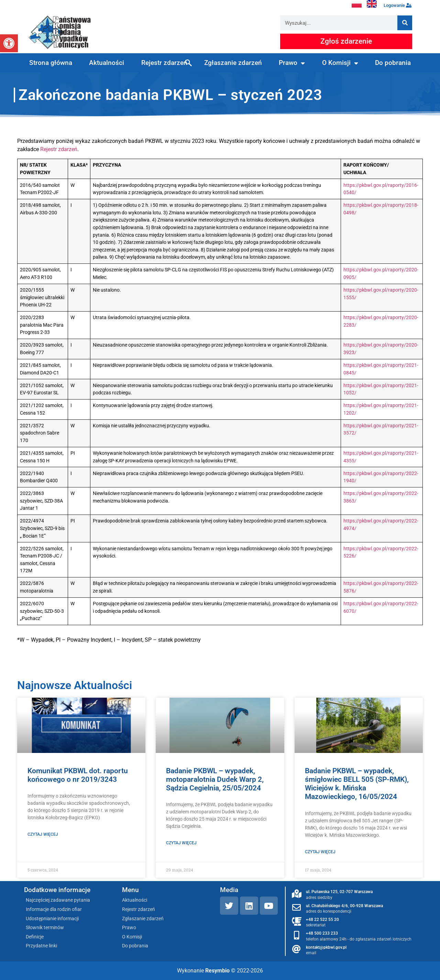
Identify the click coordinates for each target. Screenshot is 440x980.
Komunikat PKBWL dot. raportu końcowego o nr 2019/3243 (78, 775)
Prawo (292, 63)
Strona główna (51, 63)
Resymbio (217, 971)
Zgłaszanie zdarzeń (233, 63)
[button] (9, 43)
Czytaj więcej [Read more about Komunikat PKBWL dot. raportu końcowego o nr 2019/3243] (43, 834)
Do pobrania (393, 63)
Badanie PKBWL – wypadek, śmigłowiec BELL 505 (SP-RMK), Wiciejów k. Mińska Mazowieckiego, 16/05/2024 (357, 784)
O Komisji (340, 63)
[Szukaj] (405, 23)
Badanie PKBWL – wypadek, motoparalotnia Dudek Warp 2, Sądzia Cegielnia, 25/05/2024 (215, 779)
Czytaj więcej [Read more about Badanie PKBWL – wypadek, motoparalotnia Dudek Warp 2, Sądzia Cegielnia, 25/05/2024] (181, 843)
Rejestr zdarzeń (164, 63)
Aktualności (107, 63)
